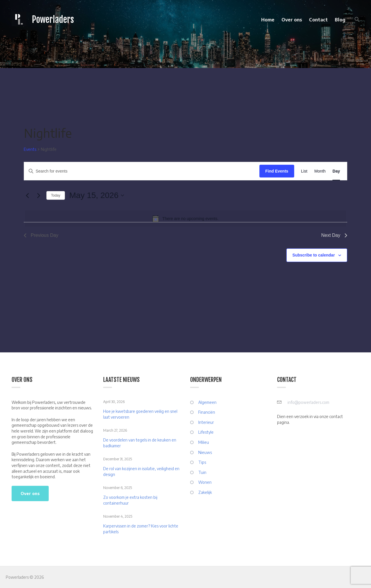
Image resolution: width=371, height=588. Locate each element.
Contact (318, 20)
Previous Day (41, 235)
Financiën (207, 412)
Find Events (277, 171)
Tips (202, 462)
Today (56, 195)
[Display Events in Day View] (336, 171)
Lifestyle (206, 432)
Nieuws (205, 452)
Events (30, 149)
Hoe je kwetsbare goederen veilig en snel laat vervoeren (140, 414)
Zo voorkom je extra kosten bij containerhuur (130, 500)
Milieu (204, 442)
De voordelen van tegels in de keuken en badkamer (140, 443)
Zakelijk (205, 492)
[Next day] (39, 195)
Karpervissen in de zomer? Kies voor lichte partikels (141, 529)
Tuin (202, 472)
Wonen (205, 482)
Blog (340, 20)
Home (268, 20)
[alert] (185, 219)
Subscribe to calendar (314, 255)
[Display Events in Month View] (320, 171)
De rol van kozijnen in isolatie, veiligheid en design (141, 471)
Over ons (292, 20)
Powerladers (53, 20)
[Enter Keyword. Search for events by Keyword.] (142, 171)
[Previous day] (27, 195)
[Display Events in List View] (304, 171)
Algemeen (207, 402)
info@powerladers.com (308, 402)
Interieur (206, 422)
